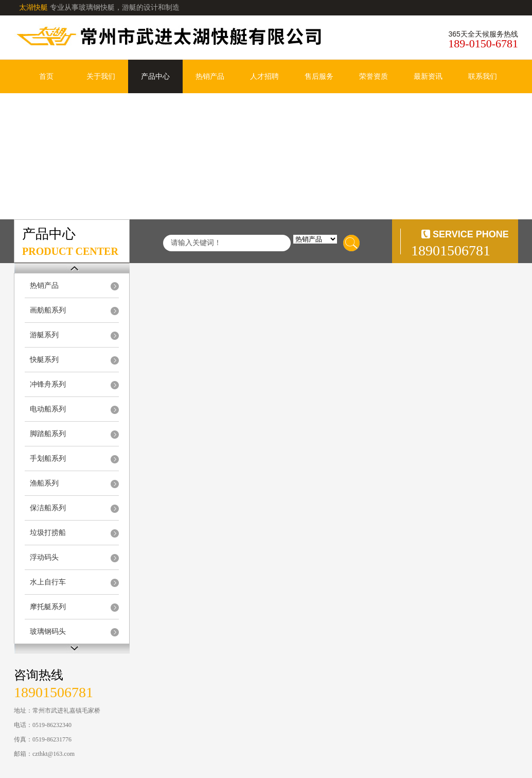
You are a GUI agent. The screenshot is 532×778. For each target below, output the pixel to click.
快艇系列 (44, 360)
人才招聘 (264, 76)
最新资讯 (428, 76)
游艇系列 (44, 335)
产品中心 (155, 76)
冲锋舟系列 (48, 384)
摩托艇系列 (48, 607)
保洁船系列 (48, 508)
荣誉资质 (374, 76)
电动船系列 (48, 409)
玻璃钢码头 (48, 632)
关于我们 (101, 76)
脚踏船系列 (48, 434)
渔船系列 (44, 483)
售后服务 (319, 76)
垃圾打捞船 (48, 533)
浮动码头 (44, 557)
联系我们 (483, 76)
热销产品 (210, 76)
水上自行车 (48, 582)
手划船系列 (48, 459)
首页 (46, 76)
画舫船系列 (48, 310)
